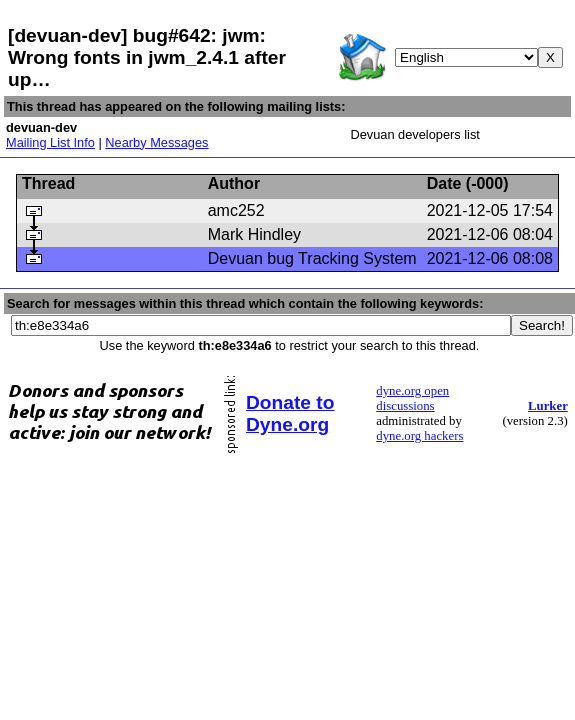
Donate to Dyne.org (290, 413)
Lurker (548, 406)
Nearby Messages (156, 142)
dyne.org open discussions (412, 398)
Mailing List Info (50, 142)
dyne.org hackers (419, 436)
